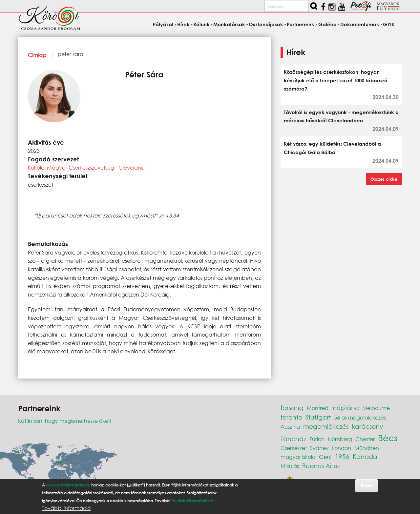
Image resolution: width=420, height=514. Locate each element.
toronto (291, 417)
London (342, 448)
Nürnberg (340, 439)
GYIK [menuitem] (389, 24)
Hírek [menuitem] (183, 24)
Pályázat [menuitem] (163, 24)
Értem (367, 485)
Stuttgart (318, 417)
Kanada (365, 456)
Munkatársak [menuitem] (229, 24)
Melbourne (376, 408)
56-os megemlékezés (360, 417)
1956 (342, 456)
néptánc (346, 408)
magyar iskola (298, 457)
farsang (292, 408)
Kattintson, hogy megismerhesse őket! (65, 421)
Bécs (388, 438)
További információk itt (192, 501)
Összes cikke (384, 179)
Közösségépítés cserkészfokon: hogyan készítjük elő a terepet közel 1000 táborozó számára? (336, 80)
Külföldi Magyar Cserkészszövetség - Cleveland (86, 167)
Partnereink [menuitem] (301, 24)
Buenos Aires (321, 466)
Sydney (319, 448)
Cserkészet (294, 448)
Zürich (317, 439)
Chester (365, 439)
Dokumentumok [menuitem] (360, 24)
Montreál (318, 408)
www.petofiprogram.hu (68, 485)
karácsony (367, 426)
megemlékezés (326, 426)
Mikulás (290, 466)
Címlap (37, 55)
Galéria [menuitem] (327, 24)
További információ (66, 508)
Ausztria (290, 427)
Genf (325, 457)
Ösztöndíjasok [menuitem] (266, 24)
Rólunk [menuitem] (201, 24)
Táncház (293, 439)
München (367, 448)
